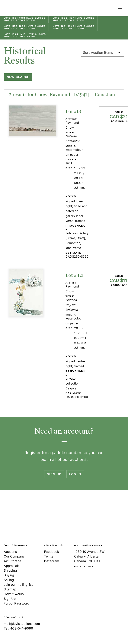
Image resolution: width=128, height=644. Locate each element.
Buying (9, 575)
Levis (16, 518)
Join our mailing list (18, 585)
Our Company (14, 556)
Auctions (10, 552)
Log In (75, 474)
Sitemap (10, 589)
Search (112, 7)
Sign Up (54, 474)
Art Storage (13, 561)
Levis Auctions (17, 8)
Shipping (10, 570)
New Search (18, 77)
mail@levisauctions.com (22, 624)
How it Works (14, 594)
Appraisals (12, 566)
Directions (84, 567)
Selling (9, 580)
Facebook (51, 552)
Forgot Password (17, 603)
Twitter (49, 556)
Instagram (52, 561)
